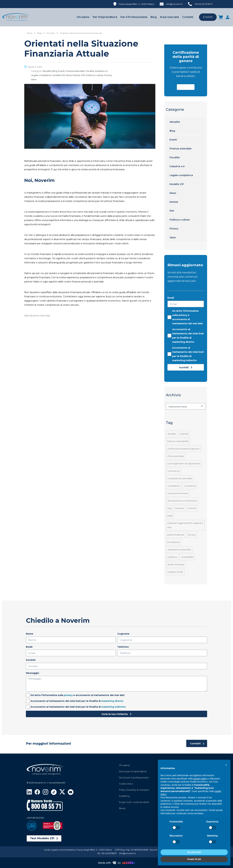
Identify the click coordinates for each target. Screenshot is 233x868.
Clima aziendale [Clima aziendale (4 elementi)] (176, 456)
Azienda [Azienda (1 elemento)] (184, 434)
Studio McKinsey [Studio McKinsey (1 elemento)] (176, 564)
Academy (124, 796)
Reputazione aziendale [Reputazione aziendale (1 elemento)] (179, 550)
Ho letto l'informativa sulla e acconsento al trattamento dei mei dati (187, 317)
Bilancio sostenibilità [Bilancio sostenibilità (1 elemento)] (178, 441)
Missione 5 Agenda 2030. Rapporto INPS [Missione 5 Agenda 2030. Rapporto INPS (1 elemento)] (185, 525)
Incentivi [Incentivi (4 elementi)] (192, 508)
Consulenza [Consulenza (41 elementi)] (190, 486)
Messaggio (33, 673)
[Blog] (39, 33)
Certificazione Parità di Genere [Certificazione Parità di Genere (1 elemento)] (183, 449)
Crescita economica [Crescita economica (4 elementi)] (178, 493)
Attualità (175, 122)
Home (30, 33)
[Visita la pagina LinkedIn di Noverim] (29, 792)
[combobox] (186, 406)
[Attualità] (51, 33)
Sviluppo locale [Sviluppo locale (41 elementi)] (175, 572)
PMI (172, 211)
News (173, 193)
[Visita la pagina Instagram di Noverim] (45, 792)
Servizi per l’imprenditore (133, 771)
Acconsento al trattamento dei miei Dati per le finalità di (188, 336)
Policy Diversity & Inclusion (134, 790)
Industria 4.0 (177, 166)
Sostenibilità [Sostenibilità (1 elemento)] (187, 557)
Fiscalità (175, 157)
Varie (173, 237)
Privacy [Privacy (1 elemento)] (192, 535)
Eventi (173, 140)
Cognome (123, 634)
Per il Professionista (134, 17)
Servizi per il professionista (134, 778)
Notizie (174, 202)
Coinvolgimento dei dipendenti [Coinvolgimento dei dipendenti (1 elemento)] (184, 464)
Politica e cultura (180, 220)
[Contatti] (197, 743)
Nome (30, 634)
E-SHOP (208, 17)
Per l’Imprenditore (105, 17)
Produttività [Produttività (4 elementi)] (173, 542)
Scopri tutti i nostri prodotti (134, 802)
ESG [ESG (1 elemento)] (169, 508)
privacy (183, 315)
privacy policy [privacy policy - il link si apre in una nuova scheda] (200, 779)
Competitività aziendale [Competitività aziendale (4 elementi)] (180, 478)
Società (31, 660)
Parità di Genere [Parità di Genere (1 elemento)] (176, 535)
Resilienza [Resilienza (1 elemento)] (172, 557)
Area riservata (169, 17)
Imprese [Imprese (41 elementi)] (179, 508)
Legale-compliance (181, 175)
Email (171, 298)
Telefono (123, 647)
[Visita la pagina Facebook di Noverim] (37, 792)
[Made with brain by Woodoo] (116, 863)
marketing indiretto (184, 360)
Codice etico (126, 784)
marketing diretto (183, 342)
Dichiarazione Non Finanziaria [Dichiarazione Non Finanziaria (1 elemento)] (182, 501)
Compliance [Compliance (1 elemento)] (174, 486)
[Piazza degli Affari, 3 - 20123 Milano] (134, 4)
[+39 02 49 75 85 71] (200, 4)
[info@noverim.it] (171, 4)
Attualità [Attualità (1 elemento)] (172, 434)
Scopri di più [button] (194, 859)
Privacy (174, 229)
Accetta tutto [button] (194, 852)
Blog (154, 17)
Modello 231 (177, 184)
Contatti (188, 17)
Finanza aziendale (180, 149)
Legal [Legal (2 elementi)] (170, 516)
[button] (186, 87)
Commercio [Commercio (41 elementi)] (174, 471)
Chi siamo (83, 17)
